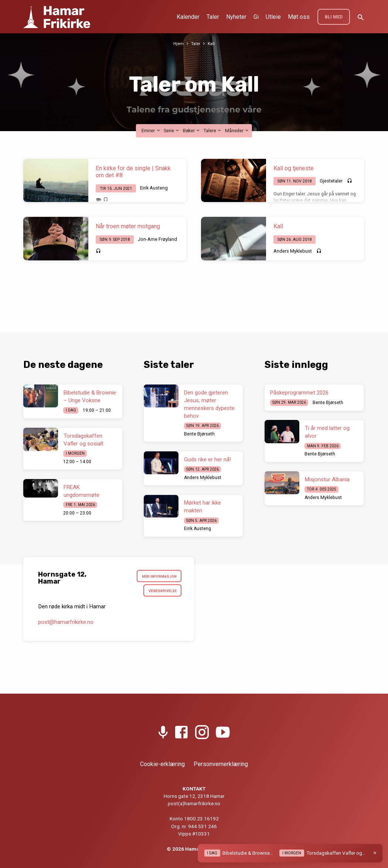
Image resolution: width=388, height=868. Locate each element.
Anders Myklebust (293, 251)
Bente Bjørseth (199, 434)
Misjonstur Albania (327, 479)
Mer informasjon (157, 577)
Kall (212, 43)
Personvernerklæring (221, 764)
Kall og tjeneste (294, 168)
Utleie (273, 17)
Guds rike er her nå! (207, 459)
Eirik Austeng (154, 188)
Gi (256, 17)
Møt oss (299, 17)
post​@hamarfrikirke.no (66, 625)
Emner (151, 131)
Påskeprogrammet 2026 (299, 393)
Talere (213, 131)
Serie (172, 131)
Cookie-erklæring (162, 764)
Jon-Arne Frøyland (157, 239)
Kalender (188, 17)
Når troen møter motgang (128, 226)
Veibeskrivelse (160, 593)
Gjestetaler (331, 181)
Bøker (192, 131)
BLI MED (334, 17)
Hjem (178, 43)
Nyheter (236, 17)
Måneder (237, 131)
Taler (213, 17)
